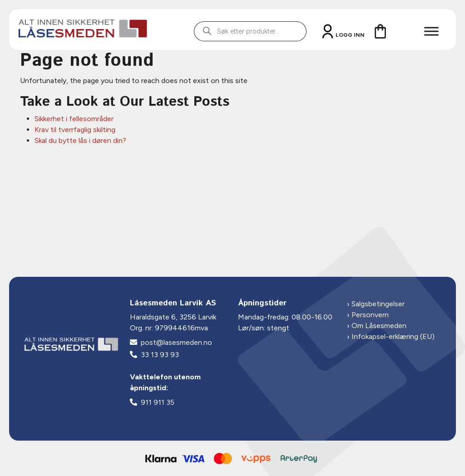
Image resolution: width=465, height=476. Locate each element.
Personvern (370, 315)
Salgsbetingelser (378, 304)
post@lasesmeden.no (176, 342)
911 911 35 (158, 402)
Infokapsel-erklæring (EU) (393, 336)
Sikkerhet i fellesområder (74, 119)
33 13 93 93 (160, 355)
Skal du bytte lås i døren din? (80, 140)
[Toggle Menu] (431, 31)
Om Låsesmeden (379, 326)
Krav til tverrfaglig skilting (75, 130)
